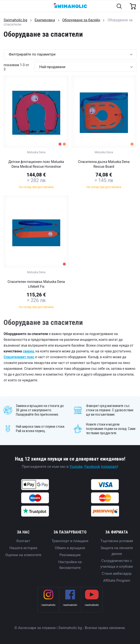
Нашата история (23, 548)
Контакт (23, 541)
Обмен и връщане (70, 548)
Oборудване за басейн (81, 20)
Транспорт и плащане (70, 541)
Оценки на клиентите (23, 555)
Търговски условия (117, 541)
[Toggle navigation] (6, 6)
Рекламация (70, 555)
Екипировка (45, 20)
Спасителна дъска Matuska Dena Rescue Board (104, 164)
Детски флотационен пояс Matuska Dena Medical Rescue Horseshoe (36, 164)
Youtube (76, 467)
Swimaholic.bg (15, 20)
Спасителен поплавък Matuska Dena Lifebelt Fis (36, 284)
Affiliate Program (117, 581)
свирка (28, 351)
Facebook (92, 467)
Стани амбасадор (117, 574)
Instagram (109, 467)
